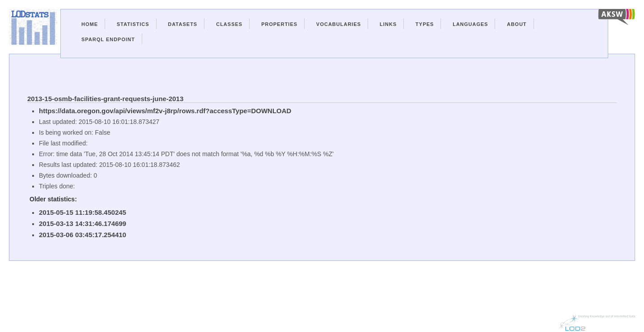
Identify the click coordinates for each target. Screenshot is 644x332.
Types (425, 24)
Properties (279, 24)
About (517, 24)
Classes (229, 24)
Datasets (183, 24)
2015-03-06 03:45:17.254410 (83, 235)
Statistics (133, 24)
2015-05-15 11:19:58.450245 (83, 212)
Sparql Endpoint (108, 39)
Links (388, 24)
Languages (470, 24)
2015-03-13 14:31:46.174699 (83, 223)
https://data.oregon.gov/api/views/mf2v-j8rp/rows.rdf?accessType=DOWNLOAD (165, 111)
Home (90, 24)
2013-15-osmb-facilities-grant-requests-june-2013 (105, 99)
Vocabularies (339, 24)
